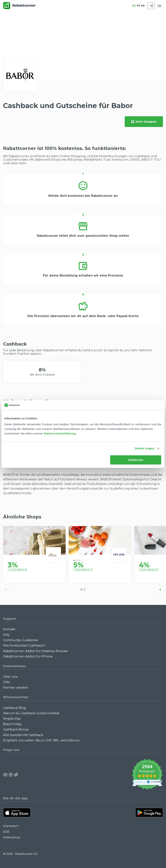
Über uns (10, 677)
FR (138, 6)
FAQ (6, 635)
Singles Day (12, 719)
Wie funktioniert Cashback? (24, 646)
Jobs (7, 682)
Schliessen (136, 460)
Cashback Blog (14, 708)
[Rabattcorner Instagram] (11, 775)
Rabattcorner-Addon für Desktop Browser (36, 651)
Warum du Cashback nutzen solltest (31, 713)
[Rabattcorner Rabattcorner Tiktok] (16, 775)
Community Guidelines (21, 640)
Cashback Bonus (16, 729)
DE (134, 6)
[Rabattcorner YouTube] (6, 775)
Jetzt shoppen (144, 122)
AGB (6, 832)
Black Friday (12, 724)
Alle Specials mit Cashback (23, 735)
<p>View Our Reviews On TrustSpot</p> (147, 775)
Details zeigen (144, 448)
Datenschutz (12, 837)
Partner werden (15, 688)
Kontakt (9, 629)
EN (143, 6)
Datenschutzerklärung (60, 433)
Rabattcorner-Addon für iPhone (28, 656)
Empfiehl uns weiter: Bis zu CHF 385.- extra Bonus (41, 740)
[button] (6, 590)
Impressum (11, 826)
